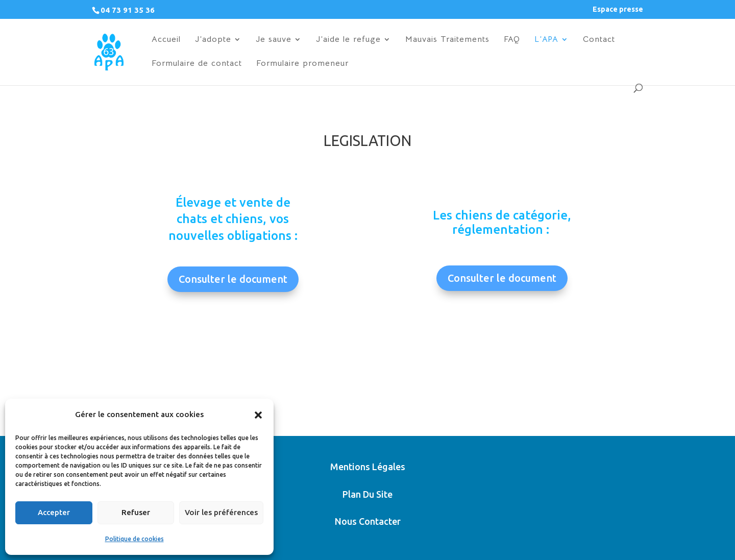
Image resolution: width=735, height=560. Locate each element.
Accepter (54, 512)
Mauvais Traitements (447, 40)
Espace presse (618, 9)
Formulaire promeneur (302, 64)
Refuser (136, 512)
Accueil (166, 40)
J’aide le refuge (348, 40)
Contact (599, 40)
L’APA (546, 40)
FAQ (512, 40)
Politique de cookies (134, 539)
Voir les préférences (221, 512)
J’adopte (213, 40)
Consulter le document (233, 279)
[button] (258, 415)
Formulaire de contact (197, 64)
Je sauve (274, 40)
